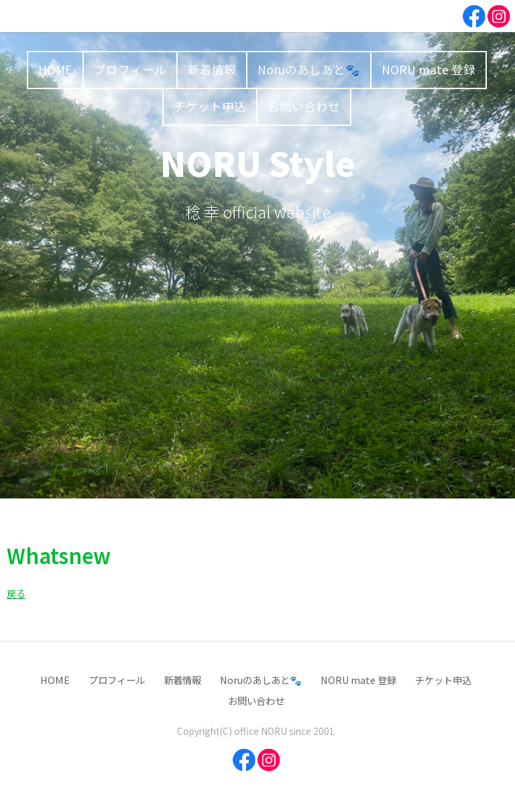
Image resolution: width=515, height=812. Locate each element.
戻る (16, 593)
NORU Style (258, 162)
